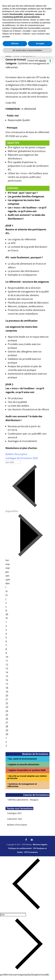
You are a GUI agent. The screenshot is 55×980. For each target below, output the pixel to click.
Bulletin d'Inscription (17, 825)
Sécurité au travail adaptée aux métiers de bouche (27, 777)
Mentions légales (40, 844)
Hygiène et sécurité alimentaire (24, 764)
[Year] (13, 915)
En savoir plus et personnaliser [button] (27, 50)
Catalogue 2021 (15, 813)
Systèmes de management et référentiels (22, 785)
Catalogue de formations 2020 (22, 458)
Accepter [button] (40, 43)
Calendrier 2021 (15, 819)
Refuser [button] (15, 43)
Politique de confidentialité (20, 848)
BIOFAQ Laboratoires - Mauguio (23, 800)
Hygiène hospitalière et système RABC (27, 770)
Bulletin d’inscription (17, 454)
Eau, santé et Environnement (23, 759)
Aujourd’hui (12, 511)
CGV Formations (31, 852)
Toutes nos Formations (19, 808)
